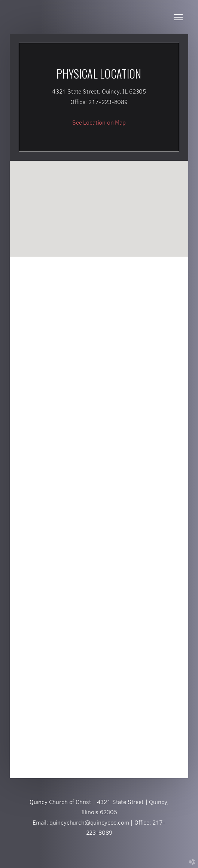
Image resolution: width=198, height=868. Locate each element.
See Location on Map (99, 123)
